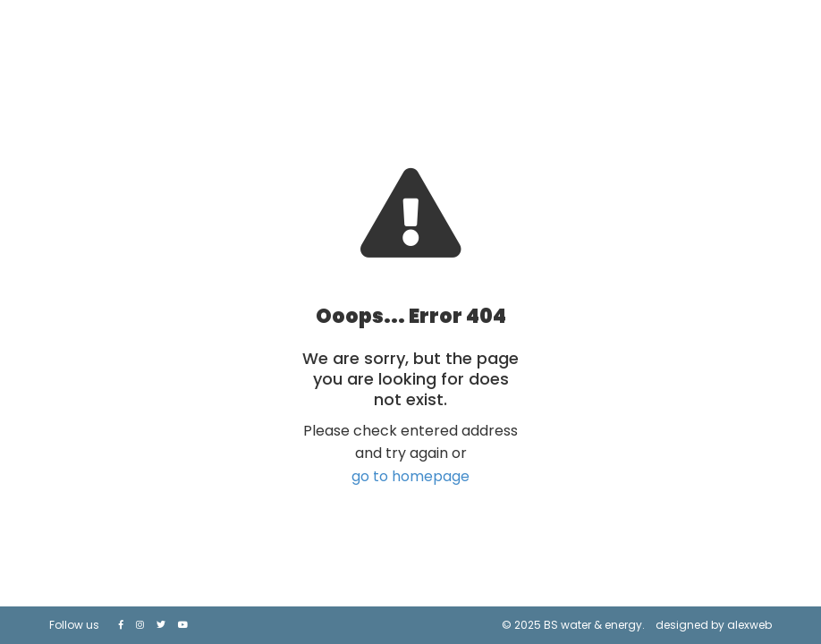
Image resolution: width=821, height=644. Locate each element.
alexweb (749, 625)
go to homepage (410, 476)
